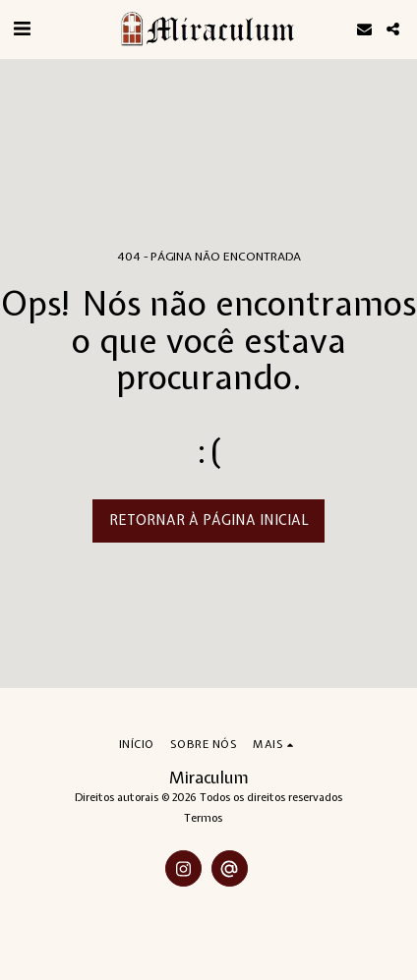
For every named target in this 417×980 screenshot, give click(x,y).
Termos (203, 817)
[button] (22, 28)
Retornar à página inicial (209, 520)
